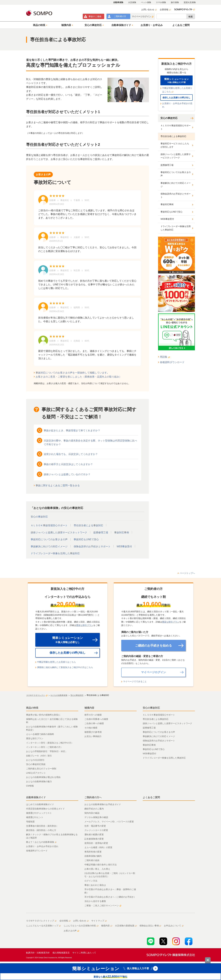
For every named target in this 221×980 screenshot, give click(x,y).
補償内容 (89, 708)
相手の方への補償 (93, 715)
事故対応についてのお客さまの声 (49, 539)
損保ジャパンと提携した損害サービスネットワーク (59, 532)
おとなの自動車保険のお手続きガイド (103, 804)
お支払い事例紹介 (93, 736)
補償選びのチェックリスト (39, 813)
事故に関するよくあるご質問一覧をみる (58, 485)
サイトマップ (99, 921)
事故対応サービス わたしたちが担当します (175, 145)
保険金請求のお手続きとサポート (92, 546)
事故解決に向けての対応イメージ (49, 546)
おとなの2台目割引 (35, 760)
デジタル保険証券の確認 (96, 817)
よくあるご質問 (151, 797)
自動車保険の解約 (93, 856)
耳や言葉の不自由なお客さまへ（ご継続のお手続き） (110, 897)
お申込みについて (174, 926)
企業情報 (165, 10)
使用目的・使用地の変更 (96, 843)
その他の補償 (91, 728)
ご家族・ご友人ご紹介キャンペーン (103, 905)
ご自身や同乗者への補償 (96, 719)
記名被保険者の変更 (94, 839)
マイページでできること (135, 681)
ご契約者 (120, 16)
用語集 (165, 357)
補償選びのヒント (35, 817)
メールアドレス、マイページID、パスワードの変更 (109, 822)
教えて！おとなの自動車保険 (41, 842)
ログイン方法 (91, 881)
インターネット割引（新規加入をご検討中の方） (50, 743)
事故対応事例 (122, 532)
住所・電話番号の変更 (95, 826)
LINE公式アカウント (36, 773)
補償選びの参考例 (93, 732)
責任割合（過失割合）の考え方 (41, 830)
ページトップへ (187, 573)
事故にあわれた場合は (95, 885)
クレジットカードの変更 (96, 830)
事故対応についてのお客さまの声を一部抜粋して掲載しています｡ (72, 373)
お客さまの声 (71, 931)
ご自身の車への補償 (94, 723)
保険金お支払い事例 (150, 926)
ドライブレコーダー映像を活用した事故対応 (55, 553)
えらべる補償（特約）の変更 (98, 847)
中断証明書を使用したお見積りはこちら (177, 90)
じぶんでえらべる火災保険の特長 (81, 926)
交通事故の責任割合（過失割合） (42, 826)
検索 (191, 17)
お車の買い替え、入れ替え (97, 869)
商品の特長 (32, 708)
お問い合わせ (149, 10)
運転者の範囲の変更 (94, 834)
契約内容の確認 (92, 813)
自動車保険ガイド (36, 797)
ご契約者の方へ (93, 797)
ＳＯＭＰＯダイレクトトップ (41, 921)
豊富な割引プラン (85, 625)
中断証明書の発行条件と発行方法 (101, 865)
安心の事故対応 (39, 517)
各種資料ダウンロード (172, 362)
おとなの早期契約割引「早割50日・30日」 (47, 751)
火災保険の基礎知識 (126, 926)
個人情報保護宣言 (61, 953)
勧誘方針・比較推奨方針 (38, 953)
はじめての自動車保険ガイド (40, 804)
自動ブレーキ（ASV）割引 (39, 756)
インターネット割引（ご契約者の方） (44, 747)
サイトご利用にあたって (84, 953)
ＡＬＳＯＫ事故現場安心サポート (49, 525)
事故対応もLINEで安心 (86, 539)
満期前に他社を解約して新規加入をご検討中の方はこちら (65, 667)
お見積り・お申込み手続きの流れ (177, 105)
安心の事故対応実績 (36, 764)
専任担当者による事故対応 (88, 525)
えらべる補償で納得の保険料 (40, 734)
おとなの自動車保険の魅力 (39, 781)
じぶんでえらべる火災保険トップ (43, 926)
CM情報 (30, 786)
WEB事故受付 (124, 546)
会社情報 (65, 921)
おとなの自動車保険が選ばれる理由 (43, 777)
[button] (40, 25)
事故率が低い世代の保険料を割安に (43, 715)
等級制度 (30, 822)
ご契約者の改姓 (92, 860)
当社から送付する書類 (95, 901)
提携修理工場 (101, 532)
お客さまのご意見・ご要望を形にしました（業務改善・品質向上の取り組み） (79, 377)
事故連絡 (95, 16)
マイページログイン (143, 16)
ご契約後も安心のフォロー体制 (41, 769)
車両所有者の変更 (93, 852)
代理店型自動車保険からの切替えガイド (45, 809)
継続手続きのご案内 (94, 809)
